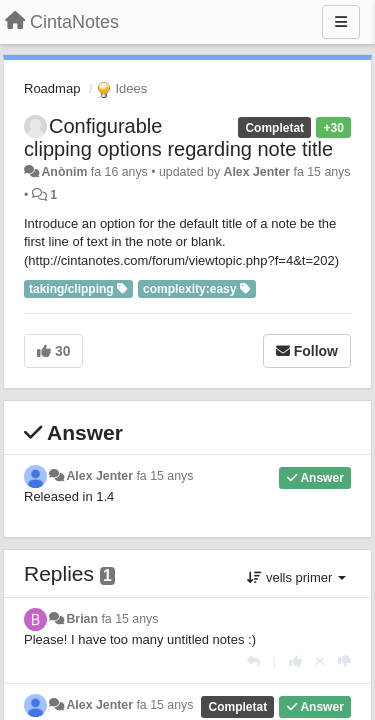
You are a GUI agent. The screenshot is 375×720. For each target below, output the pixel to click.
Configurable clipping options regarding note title (178, 137)
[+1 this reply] (295, 661)
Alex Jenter (257, 172)
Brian (82, 619)
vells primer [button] (296, 577)
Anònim (64, 172)
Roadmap (52, 88)
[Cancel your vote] (320, 661)
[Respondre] (253, 661)
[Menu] (341, 22)
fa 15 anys (164, 476)
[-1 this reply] (344, 661)
